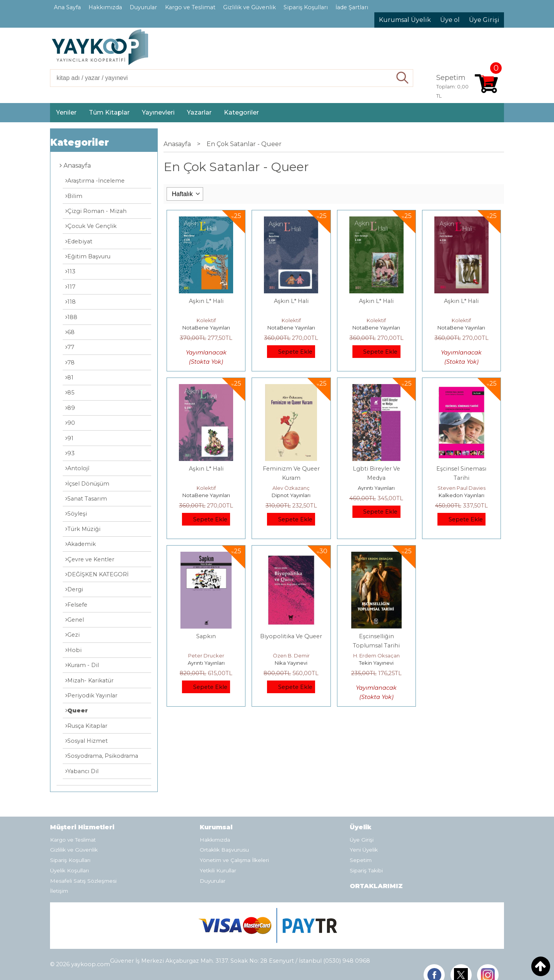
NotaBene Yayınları (206, 328)
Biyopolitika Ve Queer (291, 636)
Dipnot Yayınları (291, 495)
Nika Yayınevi (291, 663)
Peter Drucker (206, 656)
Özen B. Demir (291, 656)
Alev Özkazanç (291, 488)
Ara (403, 78)
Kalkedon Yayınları (461, 495)
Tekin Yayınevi (376, 663)
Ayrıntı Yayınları (376, 488)
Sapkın (206, 636)
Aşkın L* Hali (206, 301)
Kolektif (206, 320)
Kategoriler (80, 142)
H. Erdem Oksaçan (376, 656)
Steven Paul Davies (461, 488)
